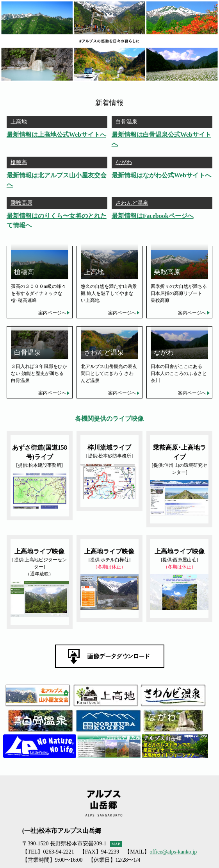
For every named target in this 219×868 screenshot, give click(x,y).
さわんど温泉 (132, 203)
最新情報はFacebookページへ (153, 216)
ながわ (124, 162)
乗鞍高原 (21, 203)
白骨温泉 (126, 122)
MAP (116, 844)
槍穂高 (19, 162)
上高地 (19, 122)
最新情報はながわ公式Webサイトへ (161, 175)
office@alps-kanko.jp (173, 852)
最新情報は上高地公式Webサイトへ (56, 135)
